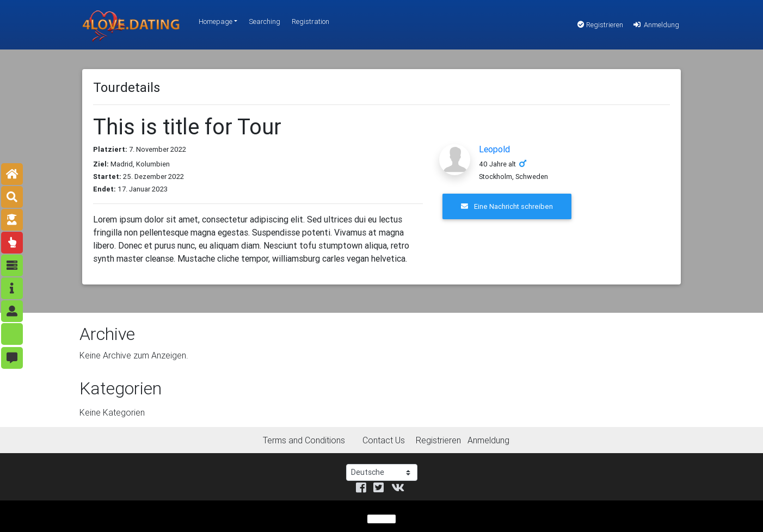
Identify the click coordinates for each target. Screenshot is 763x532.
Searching (264, 21)
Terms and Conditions (304, 440)
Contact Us (384, 440)
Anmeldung (656, 25)
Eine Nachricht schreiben (507, 206)
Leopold (494, 149)
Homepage (216, 21)
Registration (310, 21)
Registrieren (600, 25)
